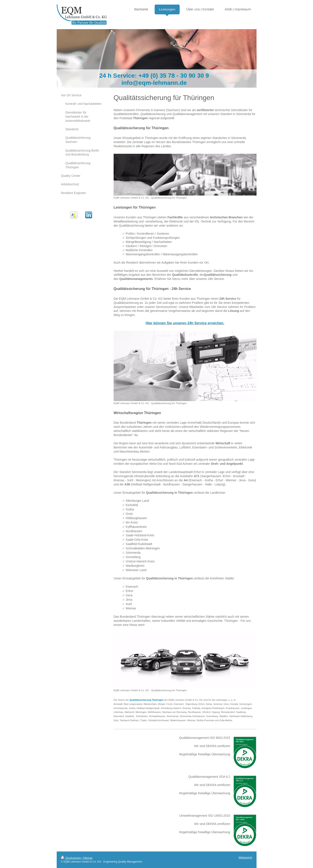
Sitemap (88, 858)
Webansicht (245, 858)
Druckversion (71, 858)
